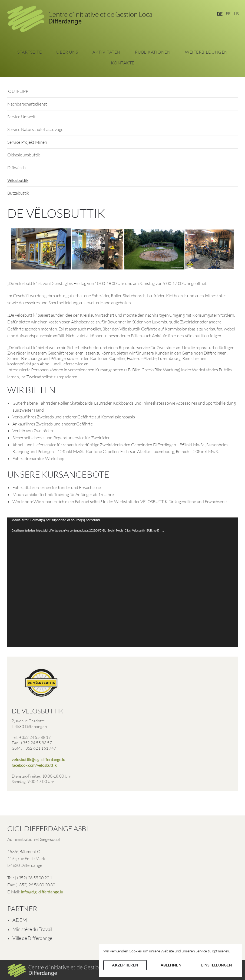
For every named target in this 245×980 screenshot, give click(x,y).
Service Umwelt (21, 117)
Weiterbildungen (206, 52)
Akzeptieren (125, 965)
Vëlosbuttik (18, 180)
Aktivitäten (106, 52)
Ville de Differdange (32, 938)
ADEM (19, 920)
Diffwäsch (16, 168)
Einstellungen (217, 965)
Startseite (29, 52)
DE (220, 13)
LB (236, 14)
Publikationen (153, 52)
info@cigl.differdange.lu (42, 892)
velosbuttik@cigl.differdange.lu (38, 759)
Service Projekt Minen (27, 142)
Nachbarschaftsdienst (27, 104)
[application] (122, 582)
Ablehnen (171, 965)
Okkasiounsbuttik (24, 155)
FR (228, 14)
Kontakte (123, 63)
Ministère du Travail (32, 929)
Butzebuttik (18, 193)
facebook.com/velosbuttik (34, 765)
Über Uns (67, 52)
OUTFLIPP (18, 91)
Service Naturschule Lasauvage (35, 129)
